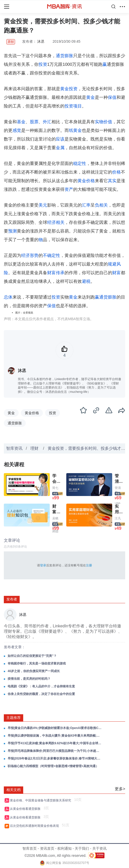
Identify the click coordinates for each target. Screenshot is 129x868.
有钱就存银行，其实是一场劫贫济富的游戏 (37, 663)
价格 (117, 172)
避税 (86, 281)
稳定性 (80, 164)
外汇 (47, 122)
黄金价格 (86, 181)
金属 (60, 148)
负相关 (101, 205)
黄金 (91, 97)
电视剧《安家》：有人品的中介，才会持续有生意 (41, 686)
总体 (8, 297)
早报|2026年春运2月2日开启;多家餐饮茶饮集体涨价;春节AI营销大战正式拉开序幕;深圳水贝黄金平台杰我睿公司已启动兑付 (55, 758)
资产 (69, 189)
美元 (43, 205)
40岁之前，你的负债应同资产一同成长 (34, 671)
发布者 (12, 599)
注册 (89, 565)
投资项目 (73, 106)
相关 (60, 222)
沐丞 (41, 41)
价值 (108, 122)
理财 (35, 448)
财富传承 (56, 273)
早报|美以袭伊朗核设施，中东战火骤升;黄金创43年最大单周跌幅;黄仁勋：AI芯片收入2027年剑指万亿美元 (55, 736)
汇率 (86, 205)
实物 (99, 122)
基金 (21, 122)
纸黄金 (75, 130)
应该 (60, 139)
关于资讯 (99, 848)
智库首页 (30, 848)
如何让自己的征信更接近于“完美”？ (32, 656)
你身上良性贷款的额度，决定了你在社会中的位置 (41, 694)
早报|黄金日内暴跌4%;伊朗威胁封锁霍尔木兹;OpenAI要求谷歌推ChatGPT (55, 728)
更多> (120, 789)
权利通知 (64, 848)
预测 (12, 231)
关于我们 (82, 848)
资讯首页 (47, 848)
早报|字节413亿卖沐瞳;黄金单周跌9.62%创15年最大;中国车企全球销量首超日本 (55, 743)
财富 (117, 273)
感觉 (17, 130)
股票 (34, 122)
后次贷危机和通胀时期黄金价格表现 (35, 826)
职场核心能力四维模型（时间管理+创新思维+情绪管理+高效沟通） (53, 766)
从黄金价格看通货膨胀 (26, 809)
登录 (43, 565)
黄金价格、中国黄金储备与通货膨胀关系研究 (41, 800)
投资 (43, 64)
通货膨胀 (64, 56)
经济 (51, 222)
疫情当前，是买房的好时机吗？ (29, 679)
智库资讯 (14, 448)
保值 (112, 97)
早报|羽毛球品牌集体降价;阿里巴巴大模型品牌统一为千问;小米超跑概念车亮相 (55, 751)
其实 (112, 181)
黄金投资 (69, 89)
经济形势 (30, 255)
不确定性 (51, 255)
